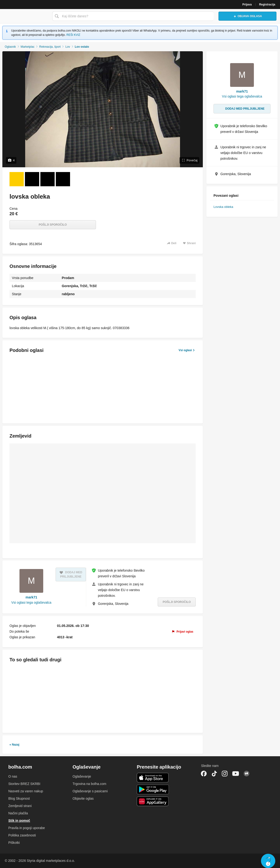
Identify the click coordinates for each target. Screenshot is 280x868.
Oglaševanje (82, 776)
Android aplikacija (153, 789)
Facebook (204, 774)
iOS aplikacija (153, 778)
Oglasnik (10, 47)
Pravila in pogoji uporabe (27, 828)
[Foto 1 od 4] (17, 179)
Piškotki (14, 843)
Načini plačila (18, 813)
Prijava (247, 5)
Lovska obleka (223, 207)
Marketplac (28, 47)
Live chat (268, 861)
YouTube (236, 774)
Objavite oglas (83, 798)
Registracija (267, 5)
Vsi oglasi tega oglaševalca (31, 602)
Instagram (225, 774)
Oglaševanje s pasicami (90, 791)
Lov (68, 47)
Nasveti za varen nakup (26, 791)
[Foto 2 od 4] (32, 179)
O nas (13, 776)
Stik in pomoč (19, 821)
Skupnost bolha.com (247, 774)
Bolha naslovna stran (25, 16)
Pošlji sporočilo (53, 225)
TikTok (214, 774)
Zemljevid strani (20, 806)
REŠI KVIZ (73, 35)
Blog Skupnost (19, 798)
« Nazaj (14, 745)
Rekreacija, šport (50, 47)
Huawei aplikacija (153, 801)
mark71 (31, 597)
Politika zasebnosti (22, 835)
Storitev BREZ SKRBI (24, 784)
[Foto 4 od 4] (63, 179)
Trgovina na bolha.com (89, 784)
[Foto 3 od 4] (47, 179)
